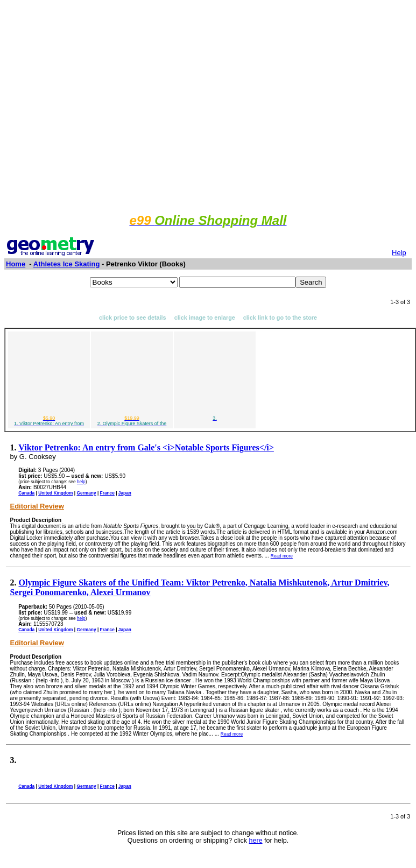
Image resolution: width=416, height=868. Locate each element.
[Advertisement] (206, 105)
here (256, 841)
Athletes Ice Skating (67, 264)
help (81, 482)
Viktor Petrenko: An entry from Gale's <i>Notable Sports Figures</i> (146, 447)
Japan (125, 493)
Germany (86, 493)
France (107, 493)
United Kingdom (55, 493)
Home (16, 264)
